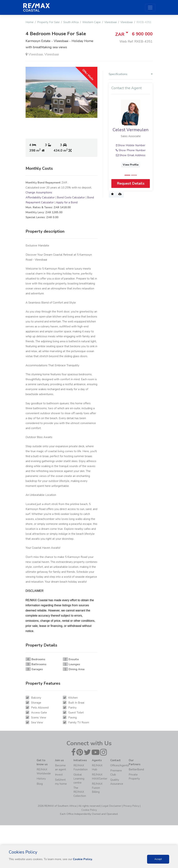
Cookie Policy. (83, 859)
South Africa (71, 22)
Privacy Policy (131, 806)
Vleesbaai (111, 22)
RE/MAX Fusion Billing (97, 788)
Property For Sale (48, 22)
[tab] (131, 75)
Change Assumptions (39, 193)
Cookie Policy (89, 810)
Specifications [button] (131, 74)
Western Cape (91, 22)
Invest (59, 775)
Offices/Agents (120, 765)
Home (30, 22)
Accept (158, 859)
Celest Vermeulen (131, 130)
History (41, 779)
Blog (40, 784)
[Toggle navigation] (150, 8)
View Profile (131, 165)
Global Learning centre (79, 779)
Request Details (131, 183)
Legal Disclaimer (112, 806)
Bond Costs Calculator (71, 197)
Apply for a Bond (67, 202)
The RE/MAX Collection (80, 792)
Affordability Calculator (40, 197)
